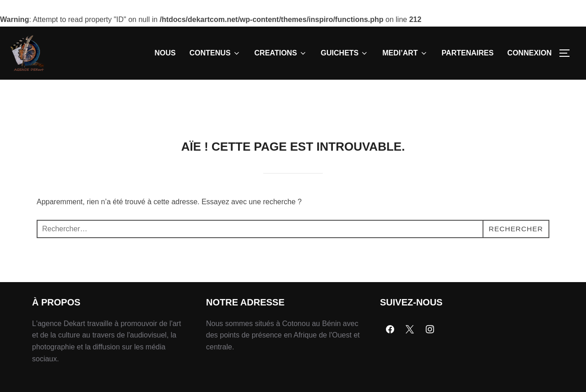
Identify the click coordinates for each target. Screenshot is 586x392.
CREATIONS (281, 53)
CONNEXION (529, 53)
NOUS (165, 53)
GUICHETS (345, 53)
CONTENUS (215, 53)
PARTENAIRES (468, 53)
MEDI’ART (405, 53)
